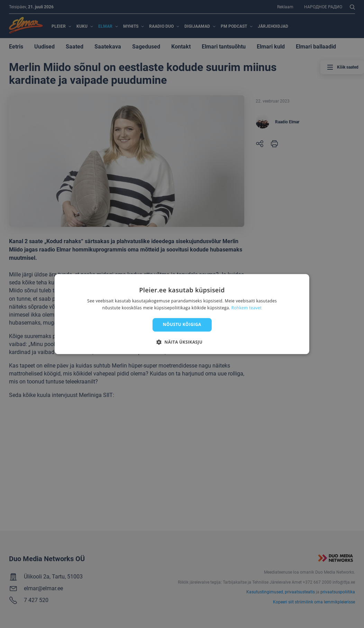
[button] (182, 342)
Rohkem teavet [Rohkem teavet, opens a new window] (247, 308)
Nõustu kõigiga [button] (182, 325)
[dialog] (182, 314)
